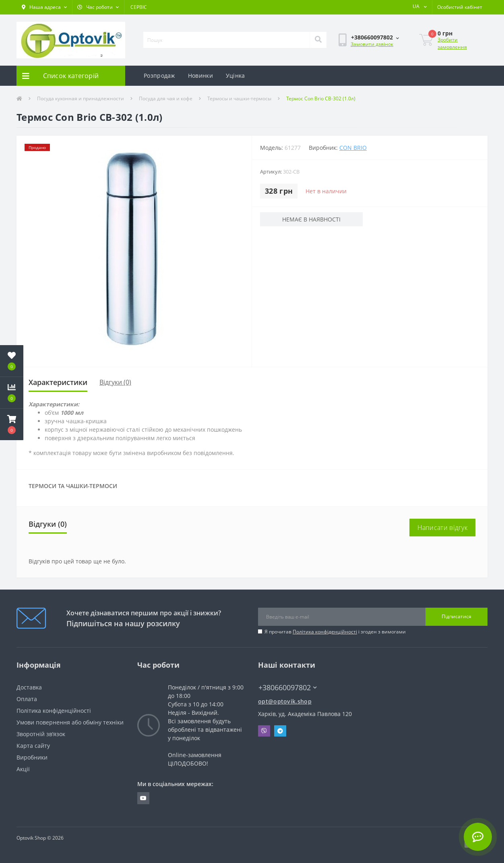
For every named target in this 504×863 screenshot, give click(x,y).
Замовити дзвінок (372, 44)
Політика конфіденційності (325, 632)
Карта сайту (33, 746)
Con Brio (353, 148)
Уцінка (235, 76)
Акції (23, 769)
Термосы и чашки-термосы (239, 98)
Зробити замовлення (452, 43)
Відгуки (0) (115, 382)
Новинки (200, 76)
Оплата (27, 699)
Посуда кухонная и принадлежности (81, 98)
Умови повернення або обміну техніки (70, 722)
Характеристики (58, 382)
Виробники (32, 757)
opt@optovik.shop (285, 701)
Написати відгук (443, 528)
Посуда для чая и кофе (166, 98)
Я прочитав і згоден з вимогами (335, 632)
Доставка (29, 687)
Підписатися (456, 616)
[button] (44, 7)
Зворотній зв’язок (41, 734)
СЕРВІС (139, 7)
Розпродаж (159, 76)
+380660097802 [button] (288, 688)
